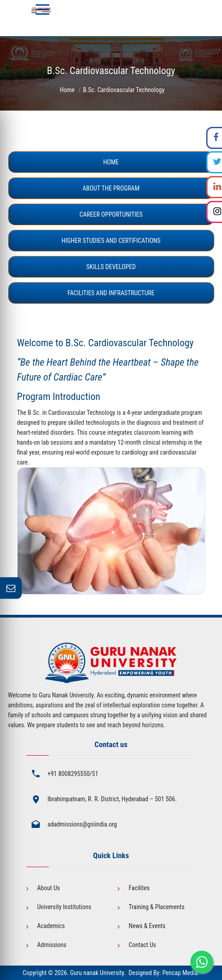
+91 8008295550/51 (73, 774)
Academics (51, 926)
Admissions (52, 945)
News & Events (147, 926)
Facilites (139, 888)
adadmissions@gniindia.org (82, 824)
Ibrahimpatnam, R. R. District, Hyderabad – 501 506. (112, 799)
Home (67, 90)
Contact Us (142, 945)
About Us (48, 888)
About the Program (111, 188)
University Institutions (64, 907)
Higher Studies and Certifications (111, 241)
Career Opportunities (111, 214)
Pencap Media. (181, 973)
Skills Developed (111, 267)
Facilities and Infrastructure (111, 293)
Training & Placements (156, 907)
